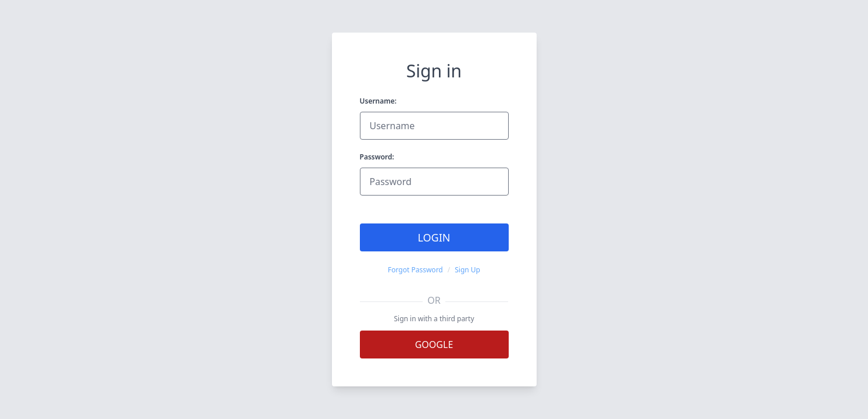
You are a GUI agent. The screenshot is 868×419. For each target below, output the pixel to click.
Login (434, 237)
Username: (378, 101)
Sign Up (467, 270)
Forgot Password (415, 270)
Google (434, 345)
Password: (377, 157)
